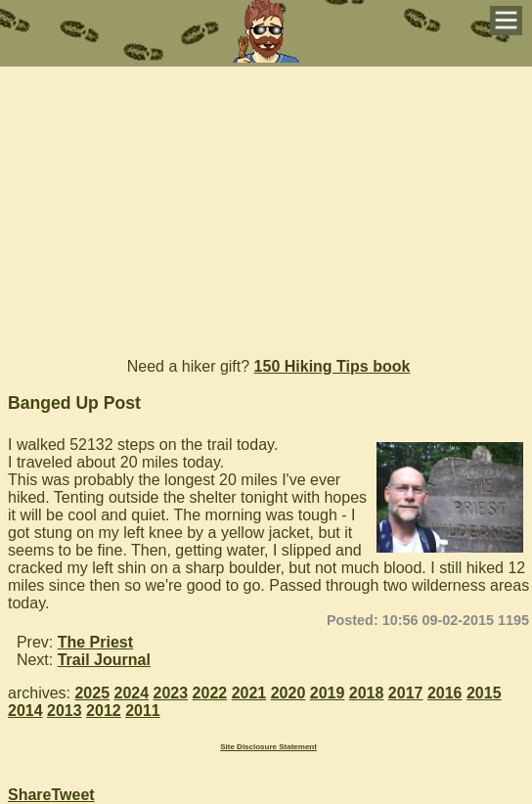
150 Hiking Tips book (332, 366)
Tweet (72, 795)
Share (29, 795)
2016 (445, 693)
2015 (484, 693)
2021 (249, 693)
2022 (210, 693)
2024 (132, 693)
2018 (367, 693)
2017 (406, 693)
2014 (25, 711)
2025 (92, 693)
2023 (171, 693)
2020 (288, 693)
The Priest (95, 642)
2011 (143, 711)
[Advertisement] (266, 203)
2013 (65, 711)
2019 (328, 693)
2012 (104, 711)
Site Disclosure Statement (268, 747)
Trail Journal (104, 660)
